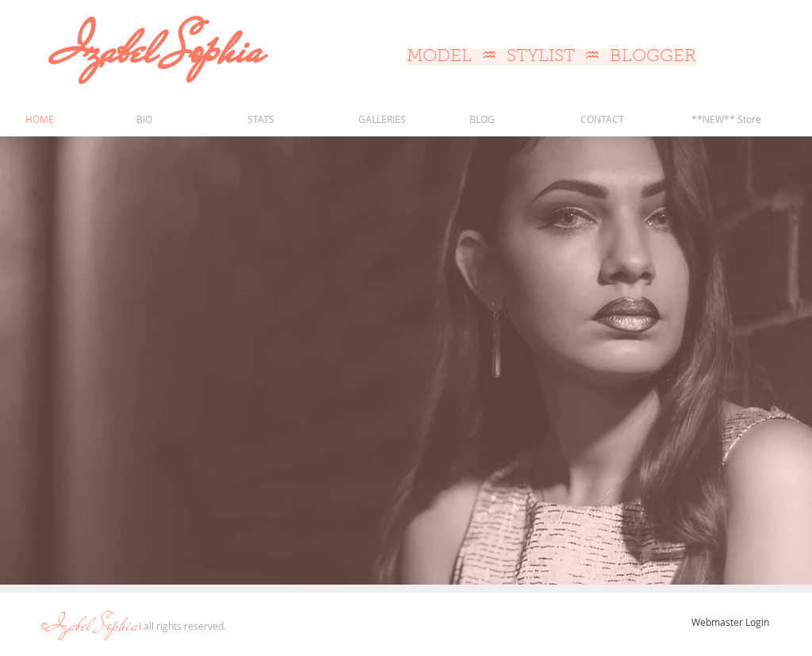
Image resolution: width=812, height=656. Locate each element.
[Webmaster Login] (730, 622)
